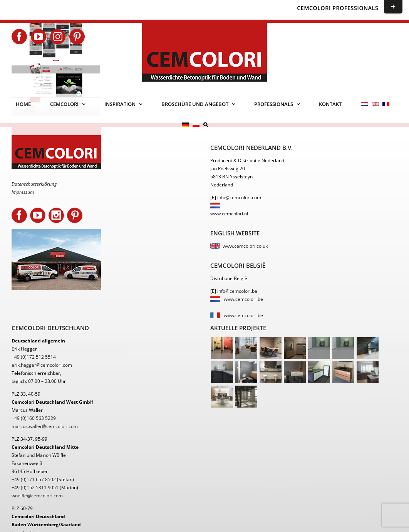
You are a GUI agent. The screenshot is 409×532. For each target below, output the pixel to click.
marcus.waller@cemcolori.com (45, 426)
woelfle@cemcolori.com (37, 496)
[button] (206, 125)
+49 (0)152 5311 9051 (35, 488)
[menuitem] (364, 104)
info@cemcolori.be (237, 291)
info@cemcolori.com (239, 197)
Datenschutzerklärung (34, 184)
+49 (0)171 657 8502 (34, 479)
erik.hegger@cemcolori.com (42, 365)
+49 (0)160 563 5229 (34, 418)
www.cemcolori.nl (229, 214)
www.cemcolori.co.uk (245, 246)
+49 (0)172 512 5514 (34, 357)
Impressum (23, 192)
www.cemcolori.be (243, 299)
